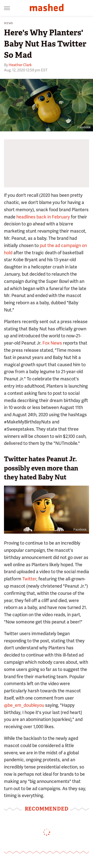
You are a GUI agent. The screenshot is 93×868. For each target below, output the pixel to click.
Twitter (29, 579)
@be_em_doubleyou (24, 705)
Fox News (52, 343)
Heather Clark (20, 65)
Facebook (84, 127)
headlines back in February (43, 217)
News (9, 23)
